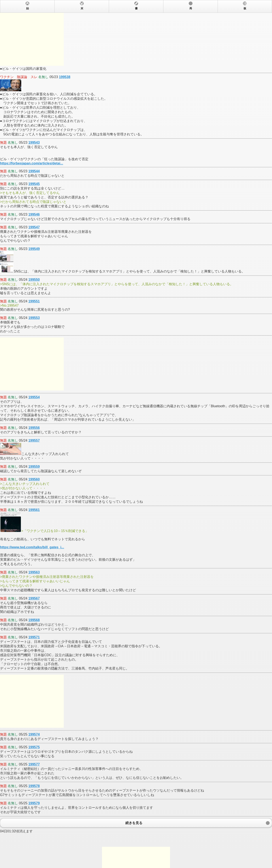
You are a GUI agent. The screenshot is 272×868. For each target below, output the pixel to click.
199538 (64, 77)
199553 (34, 318)
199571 (34, 637)
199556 (34, 428)
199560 (34, 479)
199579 (34, 803)
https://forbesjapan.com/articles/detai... (32, 163)
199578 (34, 786)
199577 (34, 764)
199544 (34, 171)
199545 (34, 184)
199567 (34, 598)
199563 (34, 572)
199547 (34, 227)
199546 (34, 214)
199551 (34, 301)
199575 (34, 747)
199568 (34, 620)
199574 (34, 734)
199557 (34, 440)
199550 (34, 280)
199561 (34, 510)
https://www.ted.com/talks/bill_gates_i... (32, 547)
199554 (34, 397)
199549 (34, 249)
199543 (34, 143)
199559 (34, 467)
